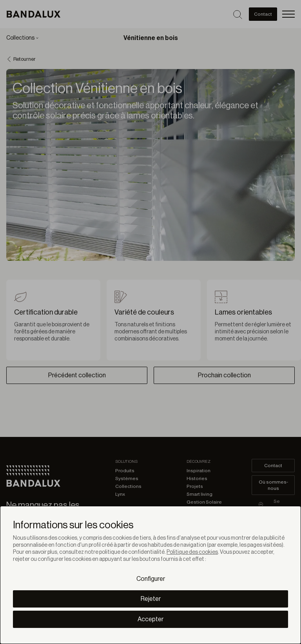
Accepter (150, 619)
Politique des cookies (192, 552)
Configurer (151, 579)
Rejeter (151, 599)
